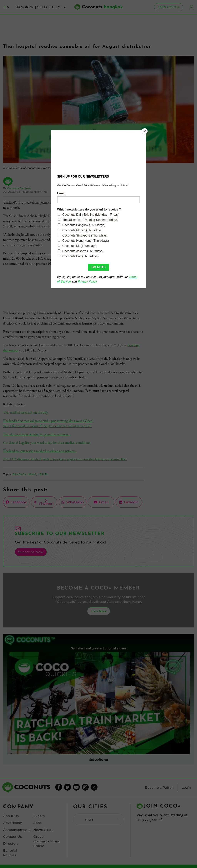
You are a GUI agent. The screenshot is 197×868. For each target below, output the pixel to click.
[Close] (145, 131)
